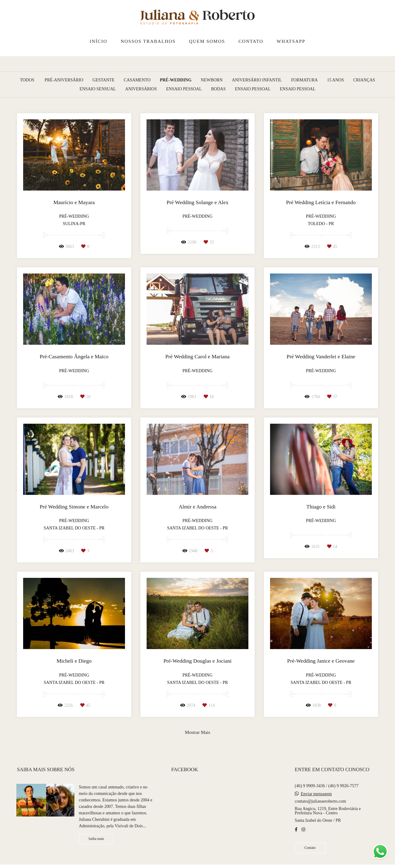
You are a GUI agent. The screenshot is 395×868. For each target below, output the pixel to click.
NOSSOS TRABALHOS (148, 41)
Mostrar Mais (197, 732)
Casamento (137, 80)
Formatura (304, 80)
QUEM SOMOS (207, 41)
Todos (27, 80)
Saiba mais (96, 839)
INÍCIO (99, 41)
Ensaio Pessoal (184, 89)
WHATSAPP (291, 41)
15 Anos (336, 80)
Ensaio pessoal (253, 89)
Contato (310, 848)
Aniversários (141, 89)
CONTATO (251, 41)
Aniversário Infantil (257, 80)
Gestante (104, 80)
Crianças (364, 80)
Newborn (212, 80)
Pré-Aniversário (64, 80)
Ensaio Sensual (98, 89)
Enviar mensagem (316, 794)
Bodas (218, 89)
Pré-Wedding (176, 80)
